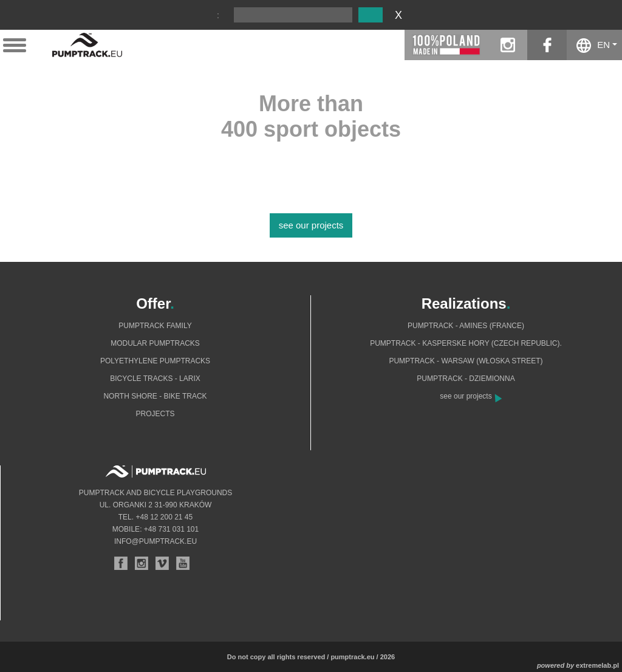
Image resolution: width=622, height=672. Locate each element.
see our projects (311, 225)
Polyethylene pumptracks (155, 361)
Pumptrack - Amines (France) (466, 326)
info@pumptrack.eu (155, 541)
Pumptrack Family (155, 326)
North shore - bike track (155, 396)
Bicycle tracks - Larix (155, 379)
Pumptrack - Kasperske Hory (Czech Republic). (466, 343)
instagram (508, 45)
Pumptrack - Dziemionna (466, 379)
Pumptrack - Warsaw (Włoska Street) (466, 361)
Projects (155, 414)
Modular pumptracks (155, 343)
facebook (547, 45)
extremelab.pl (597, 665)
